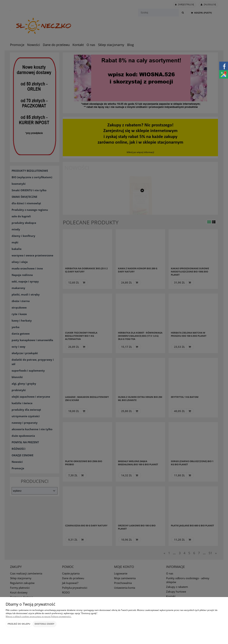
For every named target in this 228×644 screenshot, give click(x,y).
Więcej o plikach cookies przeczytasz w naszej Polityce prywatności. (39, 616)
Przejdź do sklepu (19, 624)
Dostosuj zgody (45, 624)
